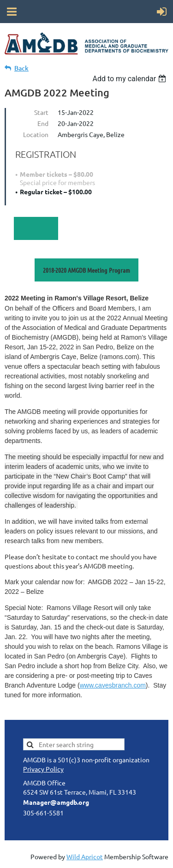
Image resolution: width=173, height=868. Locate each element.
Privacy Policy (43, 769)
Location (36, 134)
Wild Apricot (85, 856)
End (43, 123)
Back (21, 68)
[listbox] (130, 79)
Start (41, 112)
